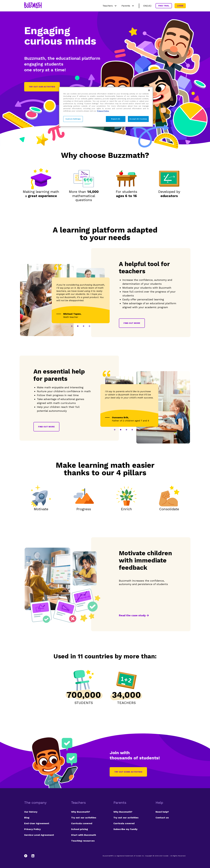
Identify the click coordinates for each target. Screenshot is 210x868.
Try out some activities (128, 772)
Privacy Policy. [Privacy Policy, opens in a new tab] (103, 111)
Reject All (116, 119)
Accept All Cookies (138, 119)
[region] (106, 107)
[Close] (149, 90)
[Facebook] (27, 856)
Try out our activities (42, 87)
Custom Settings (73, 119)
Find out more (132, 323)
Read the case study (132, 615)
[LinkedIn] (33, 856)
